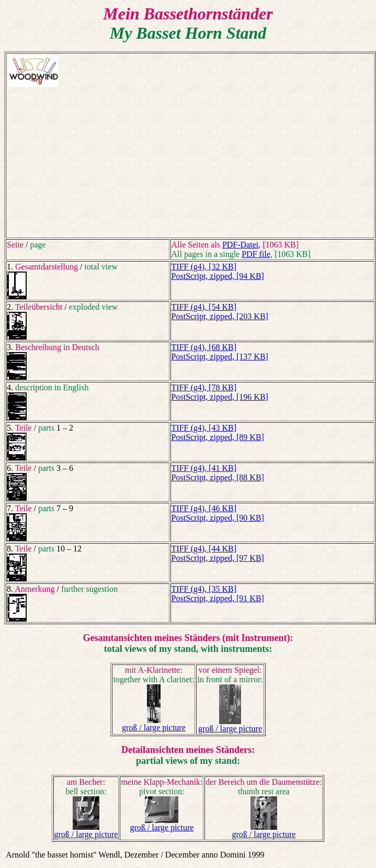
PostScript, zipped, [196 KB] (220, 397)
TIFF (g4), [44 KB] (204, 549)
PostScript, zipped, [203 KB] (220, 316)
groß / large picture (154, 728)
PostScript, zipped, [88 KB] (218, 477)
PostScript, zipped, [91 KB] (218, 598)
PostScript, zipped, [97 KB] (218, 558)
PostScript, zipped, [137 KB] (220, 357)
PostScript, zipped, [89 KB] (218, 437)
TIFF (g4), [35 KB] (204, 589)
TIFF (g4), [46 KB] (204, 508)
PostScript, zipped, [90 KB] (218, 518)
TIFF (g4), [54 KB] (204, 307)
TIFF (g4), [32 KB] (204, 267)
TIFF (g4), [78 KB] (204, 387)
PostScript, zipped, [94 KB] (218, 276)
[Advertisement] (190, 162)
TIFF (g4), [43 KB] (204, 428)
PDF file (256, 254)
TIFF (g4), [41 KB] (204, 468)
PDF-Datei (240, 245)
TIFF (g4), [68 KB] (204, 347)
